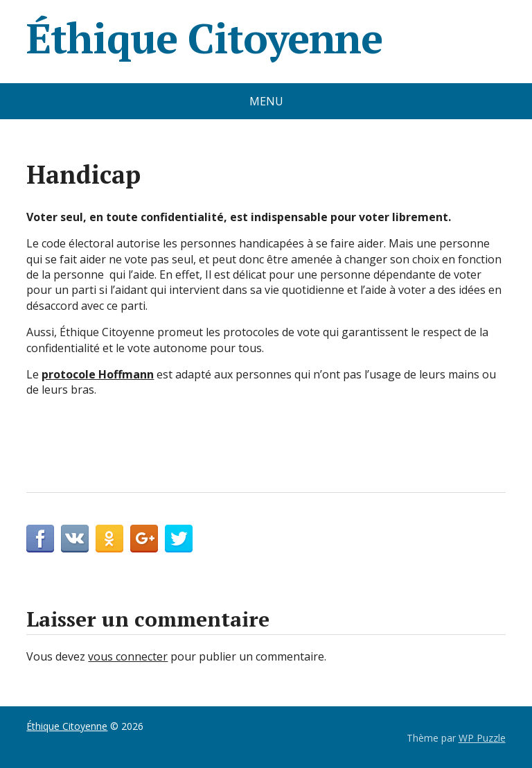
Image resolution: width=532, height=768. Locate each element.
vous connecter (128, 656)
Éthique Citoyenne (204, 38)
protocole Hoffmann (98, 374)
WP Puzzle (482, 738)
